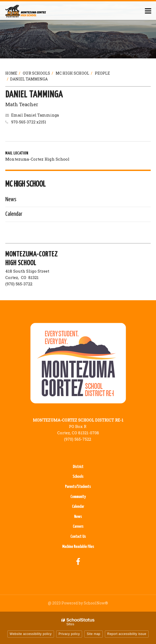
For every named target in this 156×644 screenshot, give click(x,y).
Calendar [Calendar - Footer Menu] (78, 507)
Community (78, 497)
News (11, 199)
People (102, 73)
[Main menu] (148, 11)
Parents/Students (78, 487)
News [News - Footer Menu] (78, 517)
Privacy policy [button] (69, 634)
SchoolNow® (96, 603)
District (78, 467)
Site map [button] (93, 634)
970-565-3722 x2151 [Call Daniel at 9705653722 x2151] (29, 122)
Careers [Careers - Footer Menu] (78, 527)
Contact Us (78, 537)
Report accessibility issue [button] (127, 634)
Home (11, 73)
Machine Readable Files (78, 547)
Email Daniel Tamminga (35, 115)
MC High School (72, 73)
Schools (78, 477)
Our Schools (36, 73)
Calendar (14, 214)
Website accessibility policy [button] (31, 634)
